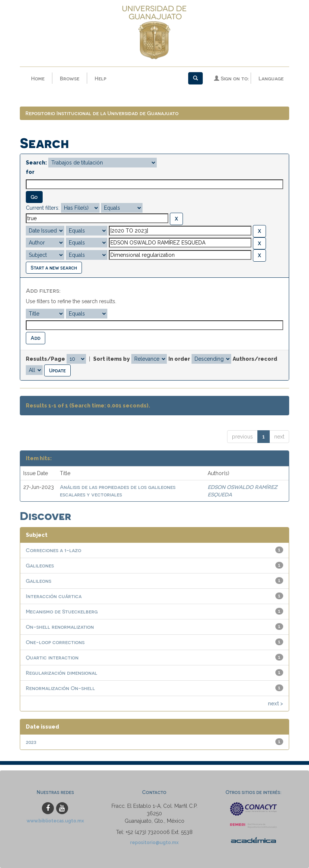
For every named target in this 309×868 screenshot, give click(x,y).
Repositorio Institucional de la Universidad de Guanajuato (102, 113)
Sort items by (111, 359)
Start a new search (54, 267)
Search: (36, 163)
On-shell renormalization (60, 627)
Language (271, 78)
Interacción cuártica (54, 596)
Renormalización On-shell (60, 688)
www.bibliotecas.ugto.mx (55, 821)
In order (179, 359)
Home (38, 78)
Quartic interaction (52, 657)
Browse (70, 78)
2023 (31, 742)
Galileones (40, 565)
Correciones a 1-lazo (53, 550)
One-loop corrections (55, 642)
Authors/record (255, 359)
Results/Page (45, 359)
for (30, 172)
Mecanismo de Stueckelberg (62, 611)
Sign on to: (231, 78)
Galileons (39, 581)
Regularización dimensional (62, 673)
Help (100, 78)
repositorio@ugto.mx (154, 842)
